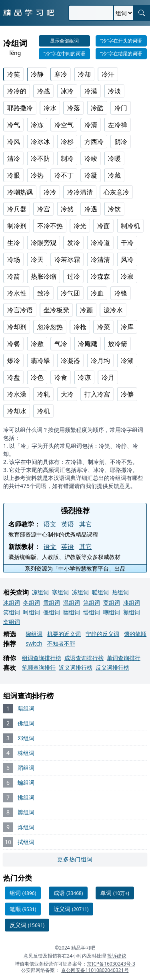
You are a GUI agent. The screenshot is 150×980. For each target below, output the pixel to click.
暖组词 (100, 592)
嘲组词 (112, 612)
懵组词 (92, 612)
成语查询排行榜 (84, 658)
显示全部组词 (64, 41)
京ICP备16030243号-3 (111, 964)
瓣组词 (26, 812)
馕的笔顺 (135, 634)
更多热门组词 (75, 859)
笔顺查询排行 (39, 667)
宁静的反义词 (102, 634)
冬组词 (32, 602)
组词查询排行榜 (42, 658)
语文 (50, 524)
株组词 (26, 753)
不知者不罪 (61, 643)
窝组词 (12, 622)
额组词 (132, 612)
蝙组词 (26, 783)
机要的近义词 (64, 634)
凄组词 (132, 602)
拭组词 (26, 842)
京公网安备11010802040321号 (95, 970)
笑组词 (12, 612)
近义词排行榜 (76, 667)
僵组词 (52, 612)
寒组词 (60, 592)
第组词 (92, 602)
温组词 (72, 602)
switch (34, 643)
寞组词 (112, 602)
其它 (86, 524)
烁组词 (26, 827)
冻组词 (80, 592)
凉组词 (40, 592)
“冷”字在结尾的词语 (121, 54)
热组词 (120, 592)
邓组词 (26, 738)
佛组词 (26, 723)
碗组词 (34, 634)
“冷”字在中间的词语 (65, 54)
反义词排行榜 (112, 667)
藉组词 (26, 708)
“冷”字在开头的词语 (121, 41)
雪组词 (52, 602)
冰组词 (12, 602)
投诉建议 (117, 956)
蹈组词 (26, 768)
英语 (68, 524)
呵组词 (32, 612)
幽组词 (72, 612)
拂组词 (26, 797)
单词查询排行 (124, 658)
